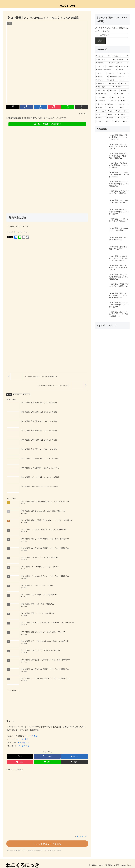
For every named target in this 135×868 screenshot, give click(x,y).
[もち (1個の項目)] (111, 111)
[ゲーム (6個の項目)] (124, 73)
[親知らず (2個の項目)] (114, 90)
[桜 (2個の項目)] (125, 97)
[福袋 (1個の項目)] (112, 115)
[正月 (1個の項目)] (118, 121)
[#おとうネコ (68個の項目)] (103, 59)
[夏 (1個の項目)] (99, 104)
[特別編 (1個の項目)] (112, 118)
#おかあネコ (18, 395)
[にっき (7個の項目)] (101, 73)
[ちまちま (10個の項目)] (124, 66)
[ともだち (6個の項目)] (102, 77)
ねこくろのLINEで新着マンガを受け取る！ (47, 124)
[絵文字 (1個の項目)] (115, 101)
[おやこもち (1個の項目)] (101, 111)
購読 (100, 41)
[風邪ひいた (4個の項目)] (114, 84)
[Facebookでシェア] (27, 107)
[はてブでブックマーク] (40, 107)
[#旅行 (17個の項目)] (100, 66)
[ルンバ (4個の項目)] (124, 80)
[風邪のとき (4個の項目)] (101, 84)
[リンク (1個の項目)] (109, 121)
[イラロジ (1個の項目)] (123, 118)
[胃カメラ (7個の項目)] (112, 73)
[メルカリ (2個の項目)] (123, 94)
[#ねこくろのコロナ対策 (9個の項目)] (106, 70)
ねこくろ (27, 395)
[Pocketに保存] (54, 107)
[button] (82, 107)
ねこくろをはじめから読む (47, 843)
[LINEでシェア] (68, 107)
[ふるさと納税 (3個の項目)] (102, 90)
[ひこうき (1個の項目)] (124, 104)
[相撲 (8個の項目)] (124, 70)
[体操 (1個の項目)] (113, 108)
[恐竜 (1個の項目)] (124, 108)
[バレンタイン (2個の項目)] (103, 97)
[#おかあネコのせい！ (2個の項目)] (106, 94)
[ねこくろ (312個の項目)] (103, 56)
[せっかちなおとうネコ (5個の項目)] (119, 77)
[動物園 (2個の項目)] (125, 90)
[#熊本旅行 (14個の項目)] (112, 66)
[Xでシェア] (13, 107)
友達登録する (23, 743)
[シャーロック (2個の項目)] (102, 101)
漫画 (9, 395)
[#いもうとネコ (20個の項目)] (120, 63)
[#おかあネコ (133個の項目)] (121, 56)
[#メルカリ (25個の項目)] (103, 63)
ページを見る (32, 736)
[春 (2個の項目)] (115, 97)
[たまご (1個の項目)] (101, 115)
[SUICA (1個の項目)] (101, 118)
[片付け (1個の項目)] (100, 121)
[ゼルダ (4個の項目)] (125, 84)
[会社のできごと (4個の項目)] (105, 87)
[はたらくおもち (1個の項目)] (122, 111)
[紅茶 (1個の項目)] (126, 121)
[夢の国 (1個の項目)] (101, 108)
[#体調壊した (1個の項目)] (111, 104)
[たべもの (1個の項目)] (123, 115)
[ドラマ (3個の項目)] (122, 87)
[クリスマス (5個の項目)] (102, 80)
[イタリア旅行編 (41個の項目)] (121, 59)
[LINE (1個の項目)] (125, 101)
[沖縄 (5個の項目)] (114, 80)
